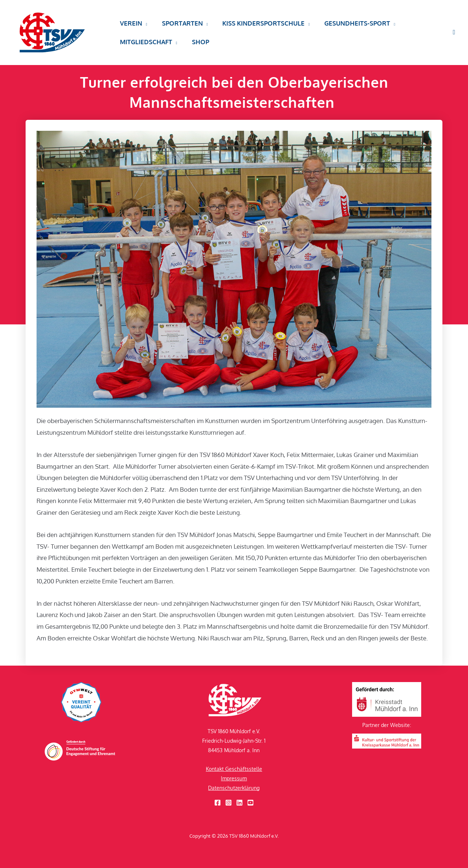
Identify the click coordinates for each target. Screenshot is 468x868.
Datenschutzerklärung (234, 788)
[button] (144, 26)
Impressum (234, 778)
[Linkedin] (239, 803)
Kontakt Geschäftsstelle (234, 769)
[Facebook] (218, 803)
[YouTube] (250, 803)
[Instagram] (229, 803)
